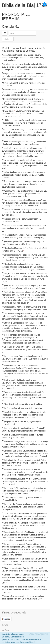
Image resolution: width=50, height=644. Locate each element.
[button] (23, 33)
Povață (5, 625)
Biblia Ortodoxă (14, 613)
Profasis (6, 630)
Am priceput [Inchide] (39, 634)
